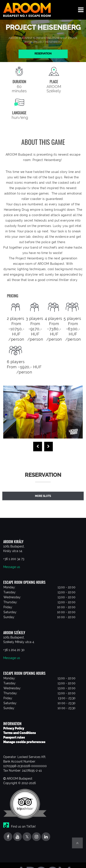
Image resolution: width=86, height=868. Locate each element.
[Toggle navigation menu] (81, 10)
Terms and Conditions (20, 733)
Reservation (43, 54)
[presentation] (38, 447)
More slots (43, 496)
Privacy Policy (14, 728)
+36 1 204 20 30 (14, 650)
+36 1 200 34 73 (14, 559)
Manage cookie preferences (24, 742)
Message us (12, 567)
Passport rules (14, 737)
